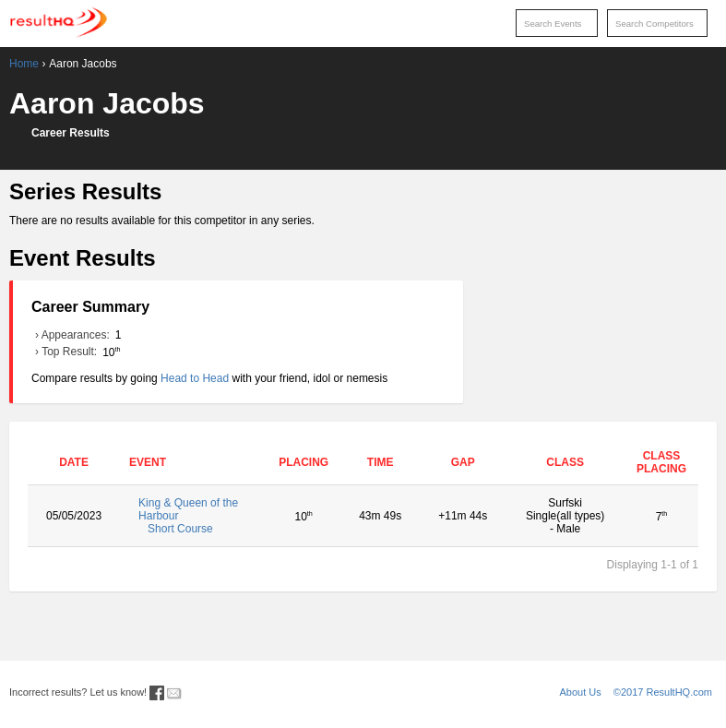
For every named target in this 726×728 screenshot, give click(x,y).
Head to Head (195, 378)
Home (24, 64)
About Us (581, 692)
